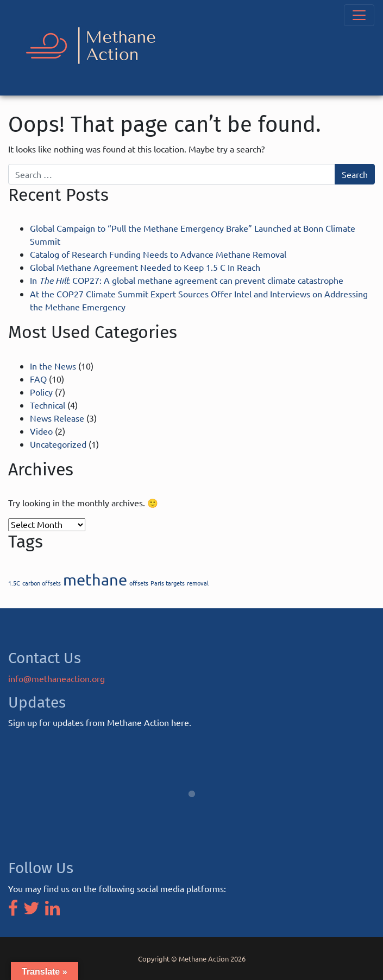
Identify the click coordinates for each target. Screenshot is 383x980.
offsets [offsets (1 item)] (139, 583)
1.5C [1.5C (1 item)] (14, 583)
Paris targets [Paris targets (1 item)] (168, 583)
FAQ (38, 379)
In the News (53, 366)
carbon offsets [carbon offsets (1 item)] (42, 583)
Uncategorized (58, 444)
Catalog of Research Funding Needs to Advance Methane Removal (158, 254)
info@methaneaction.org (56, 678)
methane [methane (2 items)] (95, 580)
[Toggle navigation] (359, 15)
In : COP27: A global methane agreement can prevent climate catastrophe (187, 280)
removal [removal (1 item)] (198, 583)
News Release (57, 418)
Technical (48, 405)
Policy (41, 392)
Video (41, 431)
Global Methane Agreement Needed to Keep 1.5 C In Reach (145, 267)
